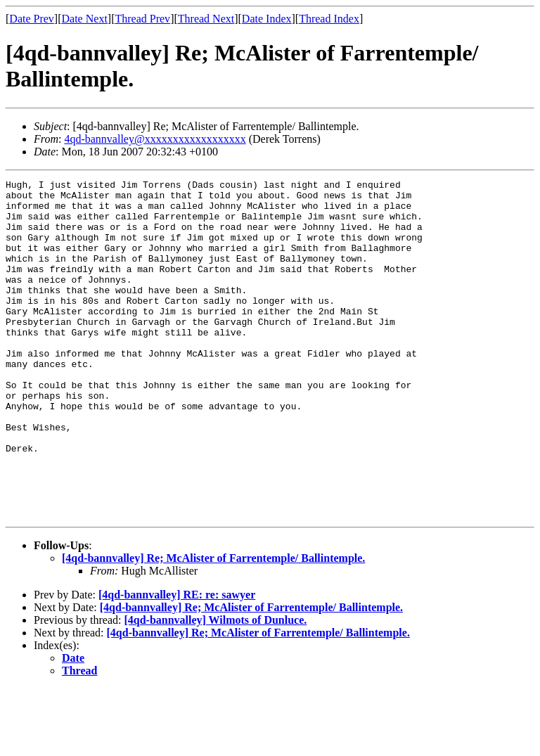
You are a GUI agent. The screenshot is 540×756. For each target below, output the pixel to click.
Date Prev (32, 19)
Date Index (267, 19)
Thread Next (206, 19)
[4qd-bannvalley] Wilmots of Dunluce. (215, 687)
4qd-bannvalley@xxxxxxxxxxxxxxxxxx (155, 139)
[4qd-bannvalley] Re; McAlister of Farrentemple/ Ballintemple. (213, 626)
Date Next (85, 19)
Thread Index (329, 19)
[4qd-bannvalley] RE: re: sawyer (177, 662)
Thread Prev (142, 19)
